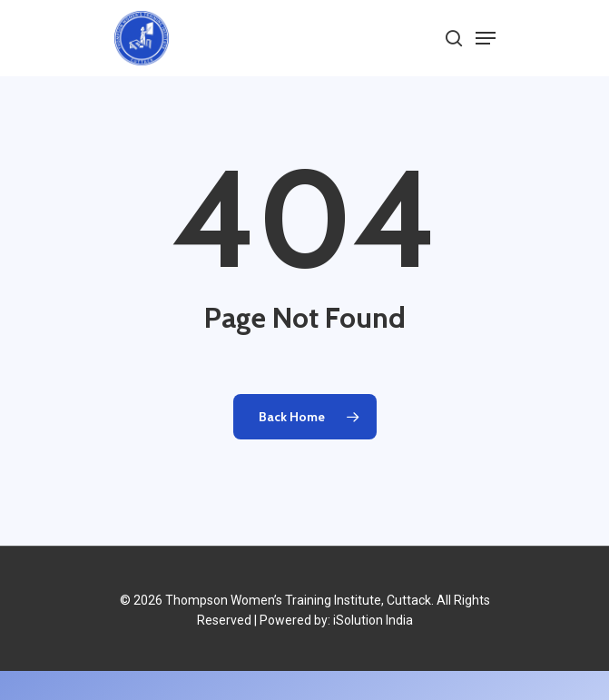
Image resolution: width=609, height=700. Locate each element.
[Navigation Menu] (486, 38)
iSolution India (373, 620)
